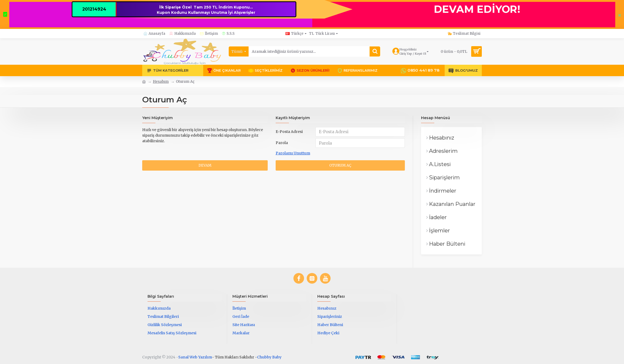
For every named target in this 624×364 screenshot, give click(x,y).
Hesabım (161, 82)
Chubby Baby (269, 357)
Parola (282, 144)
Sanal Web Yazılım (195, 357)
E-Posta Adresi (289, 132)
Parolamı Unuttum (293, 155)
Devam (205, 168)
